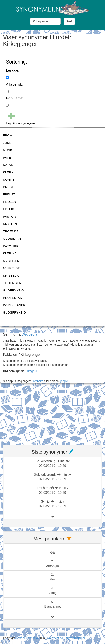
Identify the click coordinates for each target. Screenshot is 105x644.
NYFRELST (11, 268)
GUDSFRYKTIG (15, 312)
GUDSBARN (12, 239)
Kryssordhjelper (75, 638)
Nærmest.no (55, 638)
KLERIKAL (11, 253)
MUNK (8, 150)
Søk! (69, 21)
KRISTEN (10, 224)
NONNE (9, 180)
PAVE (7, 157)
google (64, 381)
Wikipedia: (30, 334)
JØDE (7, 143)
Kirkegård (31, 371)
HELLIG (9, 209)
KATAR (8, 165)
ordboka (38, 381)
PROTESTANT (14, 298)
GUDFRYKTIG (13, 290)
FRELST (9, 194)
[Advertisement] (33, 414)
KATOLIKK (11, 246)
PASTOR (9, 217)
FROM (8, 135)
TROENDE (11, 231)
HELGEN (10, 202)
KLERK (8, 172)
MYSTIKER (11, 261)
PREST (8, 187)
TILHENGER (12, 283)
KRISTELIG (11, 276)
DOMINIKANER (14, 305)
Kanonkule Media (27, 638)
